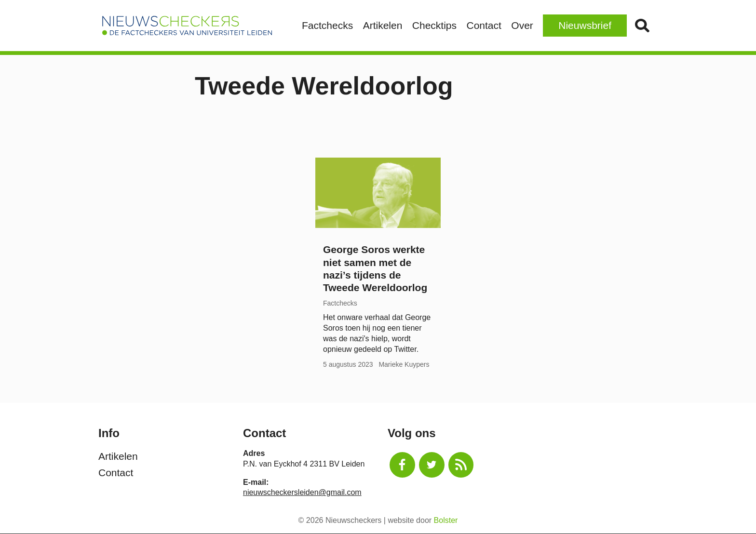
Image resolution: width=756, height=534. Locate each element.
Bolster (446, 520)
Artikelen (383, 25)
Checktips (434, 25)
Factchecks (327, 25)
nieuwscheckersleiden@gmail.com (302, 492)
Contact (484, 25)
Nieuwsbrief (585, 25)
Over (522, 25)
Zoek (642, 26)
